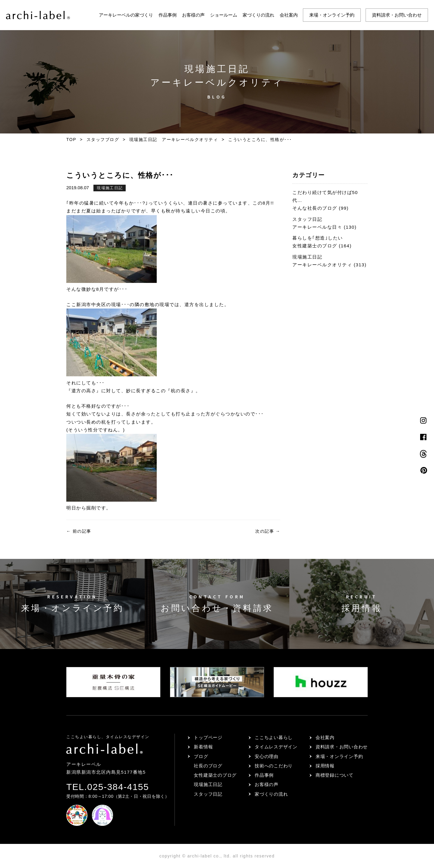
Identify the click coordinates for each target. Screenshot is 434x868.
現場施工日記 (110, 188)
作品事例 (168, 15)
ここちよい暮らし (274, 737)
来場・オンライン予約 (332, 15)
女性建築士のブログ (215, 775)
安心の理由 (267, 756)
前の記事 (79, 531)
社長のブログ (208, 766)
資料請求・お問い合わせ (397, 15)
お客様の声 (193, 15)
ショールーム (224, 15)
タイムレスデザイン (276, 747)
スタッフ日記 (208, 794)
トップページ (208, 737)
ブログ (201, 756)
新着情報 (203, 747)
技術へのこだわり (274, 766)
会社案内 (289, 15)
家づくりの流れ (258, 15)
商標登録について (335, 775)
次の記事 (268, 531)
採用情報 (325, 766)
